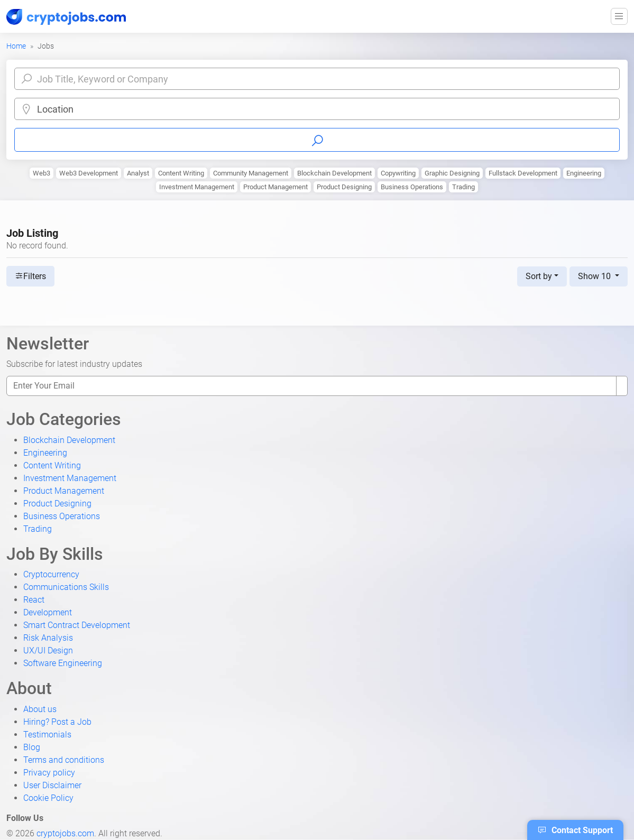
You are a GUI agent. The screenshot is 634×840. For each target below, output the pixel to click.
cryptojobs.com (65, 833)
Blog (32, 747)
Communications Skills (66, 587)
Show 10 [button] (595, 276)
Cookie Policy (48, 798)
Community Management (251, 173)
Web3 (42, 173)
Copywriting (398, 173)
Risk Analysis (48, 638)
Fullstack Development (523, 173)
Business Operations (412, 187)
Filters (30, 276)
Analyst (138, 173)
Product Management (275, 187)
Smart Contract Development (77, 625)
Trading (463, 187)
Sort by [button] (539, 276)
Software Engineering (63, 663)
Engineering (584, 173)
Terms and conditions (64, 760)
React (34, 600)
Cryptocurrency (51, 574)
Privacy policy (49, 773)
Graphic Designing (452, 173)
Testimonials (47, 735)
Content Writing (181, 173)
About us (40, 709)
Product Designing (344, 187)
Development (48, 612)
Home (16, 46)
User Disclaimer (52, 785)
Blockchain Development (334, 173)
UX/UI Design (48, 650)
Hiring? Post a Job (57, 722)
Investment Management (197, 187)
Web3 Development (89, 173)
